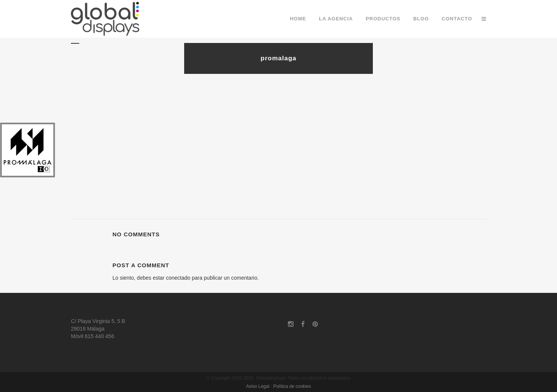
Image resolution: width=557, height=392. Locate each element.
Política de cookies (292, 386)
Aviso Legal (258, 386)
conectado (178, 278)
